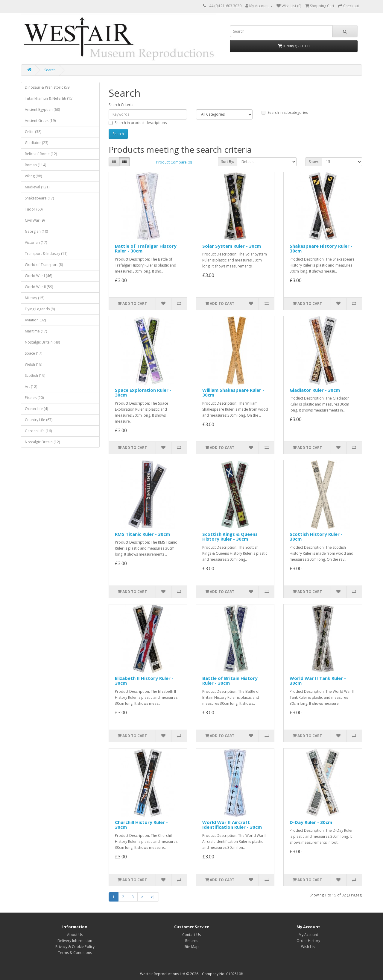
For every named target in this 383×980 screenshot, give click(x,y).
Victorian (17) (36, 242)
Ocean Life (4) (36, 409)
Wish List (308, 947)
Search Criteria (121, 105)
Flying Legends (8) (40, 309)
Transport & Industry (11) (46, 254)
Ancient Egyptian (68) (42, 109)
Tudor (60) (34, 209)
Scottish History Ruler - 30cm (316, 537)
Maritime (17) (36, 331)
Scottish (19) (35, 375)
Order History (308, 941)
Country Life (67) (39, 420)
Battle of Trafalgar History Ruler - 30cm (146, 248)
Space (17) (34, 353)
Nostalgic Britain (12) (42, 442)
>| (153, 897)
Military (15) (35, 298)
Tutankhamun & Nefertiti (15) (49, 98)
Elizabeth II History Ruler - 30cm (144, 681)
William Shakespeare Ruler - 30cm (233, 393)
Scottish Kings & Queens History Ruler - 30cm (230, 537)
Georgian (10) (36, 231)
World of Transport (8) (44, 265)
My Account (308, 935)
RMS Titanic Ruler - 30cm (142, 534)
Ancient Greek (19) (40, 121)
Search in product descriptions (138, 123)
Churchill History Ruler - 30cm (141, 825)
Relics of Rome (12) (41, 154)
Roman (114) (35, 165)
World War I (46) (38, 276)
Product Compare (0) (174, 162)
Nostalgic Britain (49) (42, 342)
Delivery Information (75, 941)
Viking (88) (33, 176)
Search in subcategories (285, 112)
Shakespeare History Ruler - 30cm (321, 248)
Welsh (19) (34, 364)
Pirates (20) (34, 398)
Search (50, 70)
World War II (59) (39, 287)
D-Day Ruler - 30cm (311, 822)
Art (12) (31, 387)
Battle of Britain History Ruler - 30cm (230, 681)
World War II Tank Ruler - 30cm (318, 681)
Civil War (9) (35, 220)
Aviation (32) (35, 320)
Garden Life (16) (38, 431)
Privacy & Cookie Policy (75, 947)
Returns (192, 941)
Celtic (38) (33, 132)
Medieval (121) (37, 187)
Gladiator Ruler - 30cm (315, 390)
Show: (314, 162)
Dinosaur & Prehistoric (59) (48, 87)
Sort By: (228, 162)
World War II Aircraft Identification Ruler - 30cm (232, 825)
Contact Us (191, 935)
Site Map (191, 947)
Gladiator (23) (37, 143)
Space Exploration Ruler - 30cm (143, 393)
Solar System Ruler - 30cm (232, 246)
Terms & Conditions (75, 953)
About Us (75, 935)
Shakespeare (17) (39, 198)
